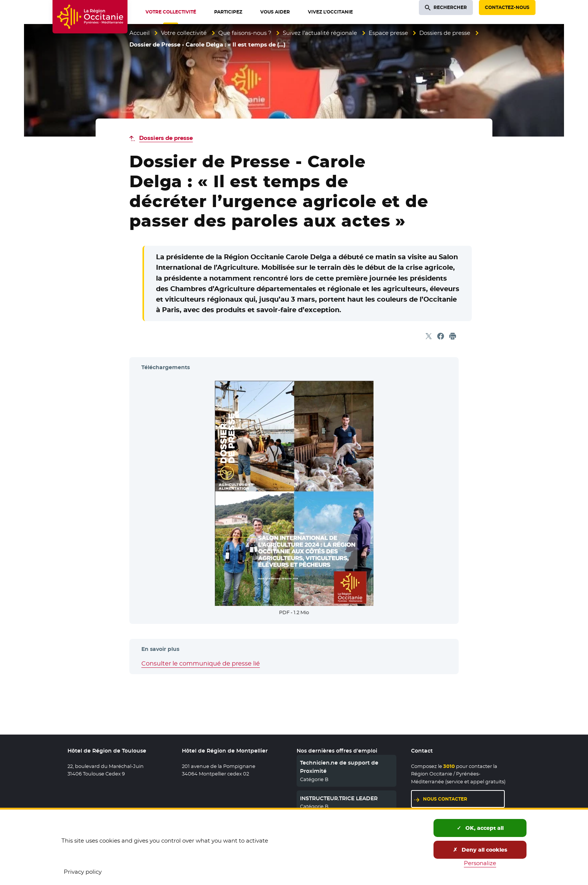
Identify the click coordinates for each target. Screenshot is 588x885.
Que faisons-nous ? (245, 33)
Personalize (480, 863)
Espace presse (388, 33)
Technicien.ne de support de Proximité (339, 767)
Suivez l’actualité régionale (320, 33)
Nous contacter (445, 799)
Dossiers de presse (445, 33)
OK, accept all (480, 828)
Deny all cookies (480, 850)
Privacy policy (83, 872)
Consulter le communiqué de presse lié (201, 663)
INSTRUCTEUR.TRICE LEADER (339, 798)
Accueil (139, 33)
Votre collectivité (184, 33)
